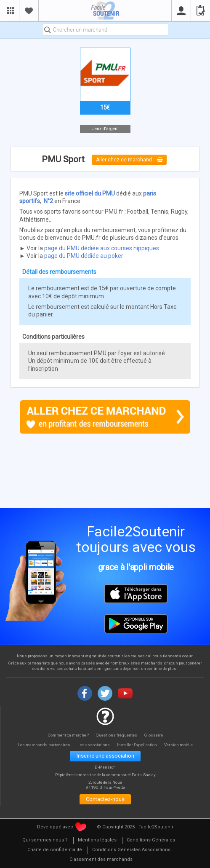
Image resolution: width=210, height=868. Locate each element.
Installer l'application (139, 745)
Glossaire (155, 735)
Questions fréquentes (117, 735)
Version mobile (181, 745)
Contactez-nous (105, 800)
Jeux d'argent (105, 129)
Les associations (94, 745)
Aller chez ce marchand (129, 159)
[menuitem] (45, 841)
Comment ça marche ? (68, 735)
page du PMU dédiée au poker (84, 256)
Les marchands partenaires (42, 745)
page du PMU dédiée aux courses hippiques (102, 248)
